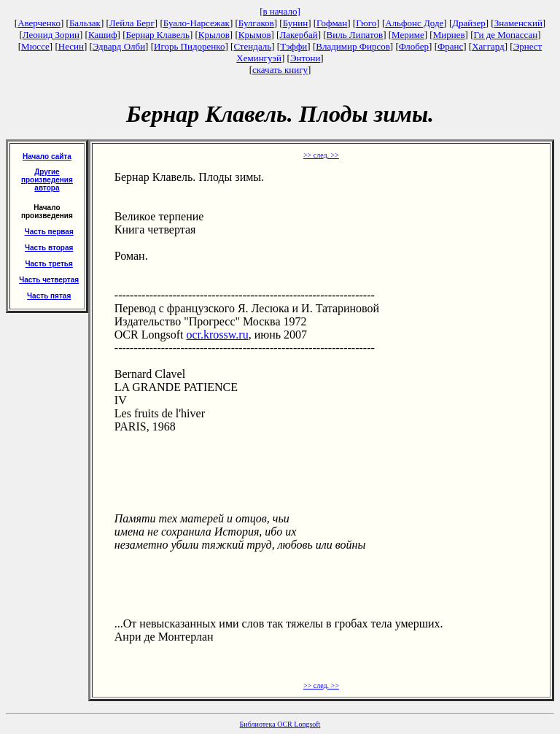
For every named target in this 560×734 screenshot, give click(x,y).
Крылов (214, 35)
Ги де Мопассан (505, 35)
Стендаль (252, 46)
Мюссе (35, 46)
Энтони (305, 58)
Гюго (366, 23)
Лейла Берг (132, 23)
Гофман (332, 23)
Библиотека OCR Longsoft (280, 724)
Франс (450, 46)
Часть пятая (49, 296)
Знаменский (518, 23)
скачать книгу (280, 70)
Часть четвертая (49, 280)
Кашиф (103, 35)
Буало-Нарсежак (197, 23)
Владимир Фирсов (353, 46)
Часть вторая (49, 248)
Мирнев (449, 35)
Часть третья (49, 264)
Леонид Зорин (51, 35)
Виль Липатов (355, 35)
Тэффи (293, 46)
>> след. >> (321, 155)
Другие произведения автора (47, 180)
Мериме (408, 35)
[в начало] (280, 11)
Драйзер (469, 23)
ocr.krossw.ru (217, 335)
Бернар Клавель (157, 35)
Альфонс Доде (414, 23)
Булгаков (256, 23)
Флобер (414, 46)
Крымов (255, 35)
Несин (71, 46)
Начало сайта (47, 157)
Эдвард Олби (119, 46)
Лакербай (298, 35)
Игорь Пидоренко (189, 46)
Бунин (296, 23)
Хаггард (488, 46)
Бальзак (85, 23)
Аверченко (39, 23)
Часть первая (49, 232)
